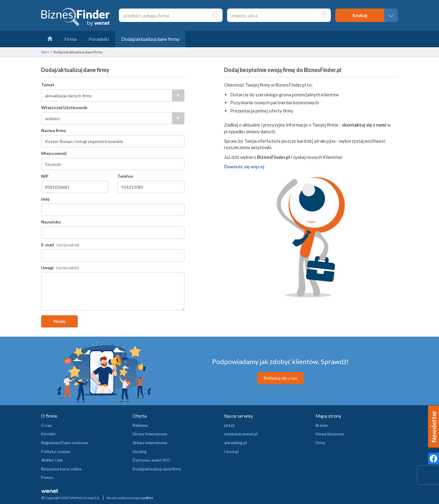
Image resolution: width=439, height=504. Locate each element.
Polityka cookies (56, 452)
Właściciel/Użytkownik (64, 107)
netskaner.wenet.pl (241, 434)
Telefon (125, 176)
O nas (46, 425)
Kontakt (48, 434)
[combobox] (113, 95)
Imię (45, 199)
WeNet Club (52, 460)
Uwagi (48, 268)
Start (45, 52)
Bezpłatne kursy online (61, 469)
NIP (45, 176)
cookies (147, 498)
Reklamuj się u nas (280, 378)
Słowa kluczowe (330, 434)
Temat (48, 85)
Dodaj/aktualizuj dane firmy (157, 469)
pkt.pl (229, 425)
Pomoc (47, 477)
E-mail (48, 245)
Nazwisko (51, 222)
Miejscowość (54, 153)
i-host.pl (231, 452)
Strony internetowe (150, 434)
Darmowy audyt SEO (151, 460)
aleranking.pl (235, 443)
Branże (322, 425)
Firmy (321, 443)
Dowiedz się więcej (244, 166)
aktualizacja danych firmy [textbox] (68, 96)
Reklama (140, 425)
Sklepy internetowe (150, 443)
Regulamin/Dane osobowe (65, 443)
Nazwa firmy (54, 130)
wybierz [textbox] (52, 118)
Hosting (139, 452)
